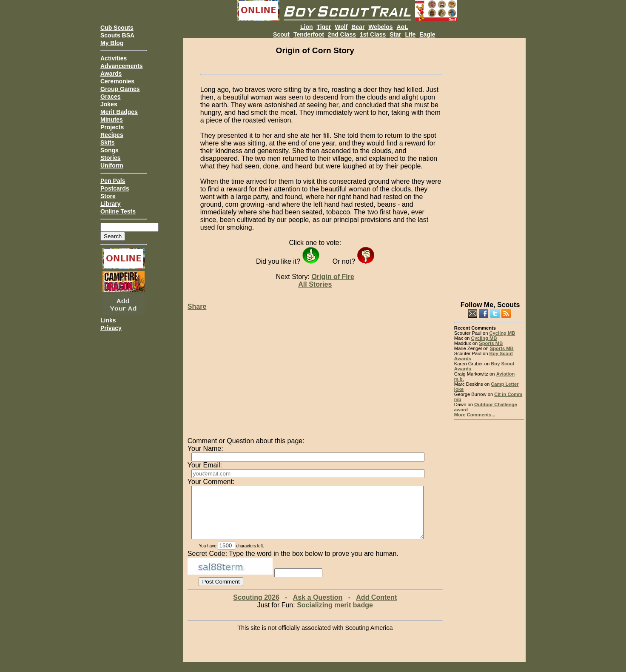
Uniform (112, 165)
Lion (307, 27)
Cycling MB (502, 333)
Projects (112, 127)
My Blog (112, 43)
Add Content (376, 608)
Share (197, 306)
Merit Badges (119, 112)
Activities (114, 58)
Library (110, 204)
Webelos (380, 27)
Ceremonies (117, 81)
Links (108, 320)
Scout (281, 34)
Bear (358, 27)
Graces (110, 97)
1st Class (373, 34)
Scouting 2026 (256, 608)
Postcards (115, 188)
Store (108, 196)
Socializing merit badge (335, 615)
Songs (110, 150)
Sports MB (491, 343)
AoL (402, 27)
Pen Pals (113, 181)
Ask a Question (318, 608)
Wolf (341, 27)
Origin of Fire (333, 277)
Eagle (427, 34)
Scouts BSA (117, 35)
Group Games (120, 89)
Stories (110, 158)
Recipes (112, 135)
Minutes (112, 120)
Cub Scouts (117, 28)
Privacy (111, 328)
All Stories (315, 284)
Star (395, 34)
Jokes (109, 104)
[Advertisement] (489, 166)
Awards (111, 74)
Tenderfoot (309, 34)
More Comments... (475, 415)
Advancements (122, 66)
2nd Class (342, 34)
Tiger (324, 27)
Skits (107, 142)
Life (410, 34)
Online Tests (118, 211)
